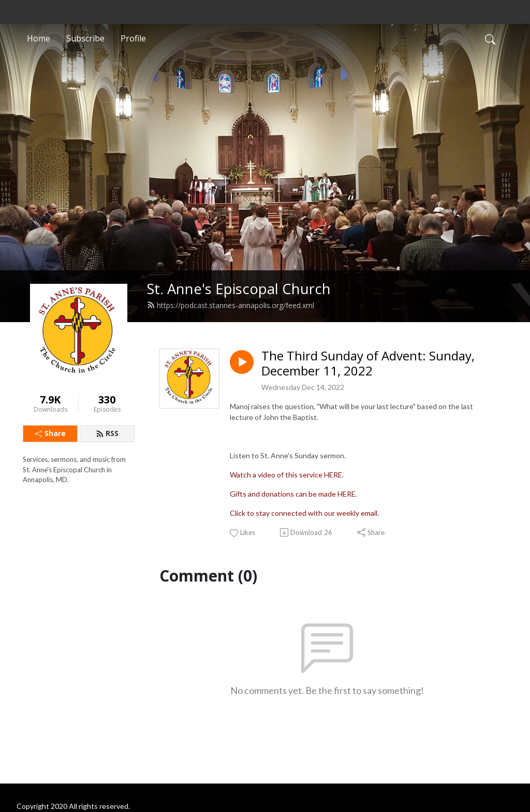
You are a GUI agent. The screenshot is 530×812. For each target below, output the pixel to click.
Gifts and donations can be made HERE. (293, 494)
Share (50, 433)
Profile (133, 38)
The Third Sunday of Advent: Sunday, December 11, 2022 (368, 364)
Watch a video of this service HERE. (287, 475)
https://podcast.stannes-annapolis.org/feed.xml (231, 305)
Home (39, 38)
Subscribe (85, 38)
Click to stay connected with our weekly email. (304, 513)
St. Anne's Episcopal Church (239, 289)
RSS (107, 433)
